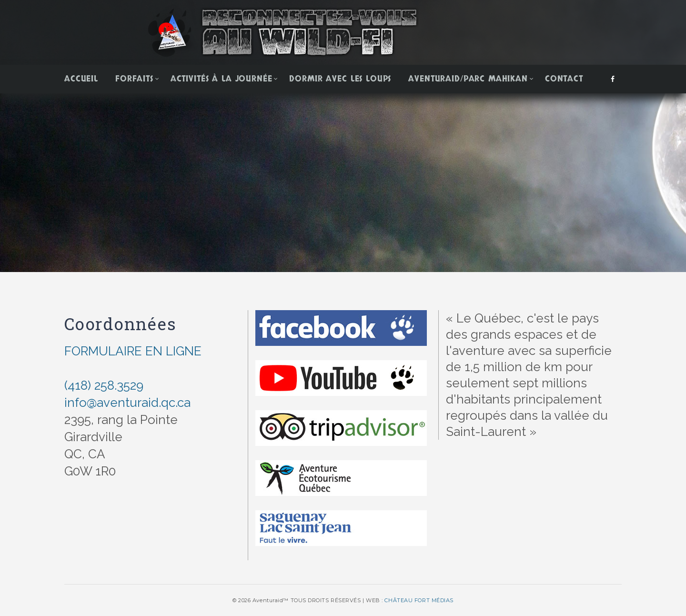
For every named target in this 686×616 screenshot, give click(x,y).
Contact (564, 79)
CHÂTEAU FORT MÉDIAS (419, 600)
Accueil (81, 79)
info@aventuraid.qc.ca (127, 403)
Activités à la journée (222, 79)
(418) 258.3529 (104, 385)
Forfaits (134, 79)
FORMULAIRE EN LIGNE (133, 351)
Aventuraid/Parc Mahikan (468, 79)
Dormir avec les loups (340, 79)
